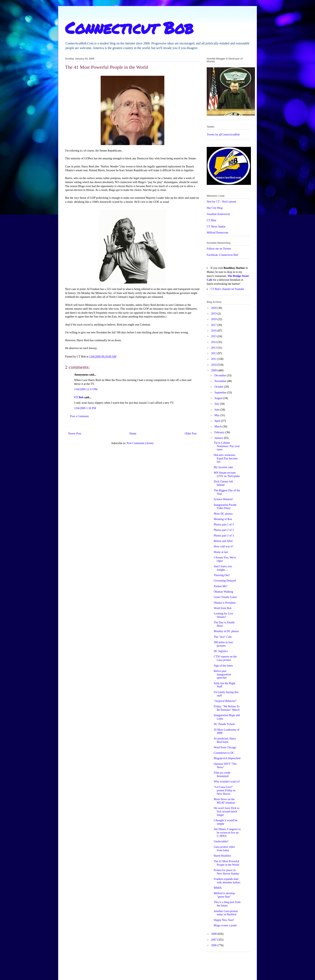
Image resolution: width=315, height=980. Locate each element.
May (217, 415)
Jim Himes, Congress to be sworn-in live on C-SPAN (227, 833)
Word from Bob (223, 608)
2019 (214, 314)
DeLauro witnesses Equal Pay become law (226, 458)
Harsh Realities (222, 856)
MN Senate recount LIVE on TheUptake (227, 474)
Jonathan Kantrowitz (218, 214)
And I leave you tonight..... (223, 568)
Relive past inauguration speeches (222, 674)
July (217, 404)
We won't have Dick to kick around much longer (227, 812)
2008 (214, 934)
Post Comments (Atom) (140, 443)
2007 (214, 940)
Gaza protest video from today (224, 849)
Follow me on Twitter (219, 249)
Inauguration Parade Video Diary (225, 507)
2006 (214, 945)
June (217, 410)
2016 (214, 331)
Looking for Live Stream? (223, 615)
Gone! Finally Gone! (226, 597)
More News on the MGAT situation (224, 801)
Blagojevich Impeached (227, 758)
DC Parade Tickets (224, 724)
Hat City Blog (215, 208)
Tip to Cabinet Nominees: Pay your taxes (227, 446)
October (219, 387)
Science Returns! (223, 499)
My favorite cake (223, 467)
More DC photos (223, 514)
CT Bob (79, 397)
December (220, 375)
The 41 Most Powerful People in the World (226, 863)
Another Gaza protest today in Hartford (226, 913)
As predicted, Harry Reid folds (225, 740)
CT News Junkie (216, 227)
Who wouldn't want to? (227, 782)
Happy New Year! (224, 920)
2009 (214, 370)
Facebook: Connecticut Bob (222, 255)
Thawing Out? (222, 575)
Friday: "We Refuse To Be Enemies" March (227, 708)
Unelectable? (221, 841)
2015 (214, 336)
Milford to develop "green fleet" (224, 895)
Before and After (223, 541)
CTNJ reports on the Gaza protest (225, 658)
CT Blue (212, 220)
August (219, 398)
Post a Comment (79, 416)
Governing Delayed (225, 581)
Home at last (221, 552)
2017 (214, 325)
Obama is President (225, 603)
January (219, 438)
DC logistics (221, 651)
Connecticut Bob (129, 28)
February (220, 432)
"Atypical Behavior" (225, 701)
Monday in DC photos (226, 631)
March (218, 427)
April (218, 421)
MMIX (218, 888)
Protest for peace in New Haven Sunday (227, 872)
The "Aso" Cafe (223, 637)
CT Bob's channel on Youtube (227, 289)
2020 (214, 308)
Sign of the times (223, 666)
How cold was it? (224, 546)
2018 (214, 319)
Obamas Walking (223, 592)
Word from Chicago (225, 747)
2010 (214, 365)
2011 (214, 359)
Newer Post (75, 434)
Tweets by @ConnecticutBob (223, 135)
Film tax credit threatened (222, 774)
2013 (214, 348)
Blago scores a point (225, 925)
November (221, 381)
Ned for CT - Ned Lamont (221, 202)
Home (133, 434)
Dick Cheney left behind (223, 483)
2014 (214, 342)
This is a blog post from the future (227, 904)
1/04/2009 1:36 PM (85, 408)
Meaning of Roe (223, 519)
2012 (214, 353)
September (221, 393)
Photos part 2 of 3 (224, 530)
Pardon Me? (221, 586)
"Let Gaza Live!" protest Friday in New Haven (225, 790)
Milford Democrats (218, 233)
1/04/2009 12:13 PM (86, 389)
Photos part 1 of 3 (224, 525)
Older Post (191, 434)
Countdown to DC (224, 753)
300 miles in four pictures (223, 644)
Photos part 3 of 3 (224, 536)
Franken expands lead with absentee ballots (227, 881)
